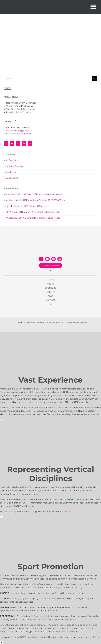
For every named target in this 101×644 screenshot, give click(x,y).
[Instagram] (18, 143)
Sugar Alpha (12, 178)
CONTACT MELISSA (51, 266)
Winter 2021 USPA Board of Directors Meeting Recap (33, 218)
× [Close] (2, 420)
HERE (68, 512)
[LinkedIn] (24, 143)
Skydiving (11, 172)
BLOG (50, 296)
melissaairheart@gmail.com (19, 130)
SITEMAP (51, 292)
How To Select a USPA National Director (26, 206)
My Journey (12, 160)
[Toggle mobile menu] (94, 7)
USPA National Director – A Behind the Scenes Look (33, 212)
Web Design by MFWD (76, 322)
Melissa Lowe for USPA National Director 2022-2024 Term (35, 200)
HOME (51, 280)
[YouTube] (12, 143)
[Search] (94, 79)
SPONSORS (50, 288)
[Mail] (30, 143)
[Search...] (48, 79)
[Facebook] (6, 143)
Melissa (96, 637)
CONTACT (51, 300)
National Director (14, 166)
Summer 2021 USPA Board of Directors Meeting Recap (34, 194)
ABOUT (50, 284)
